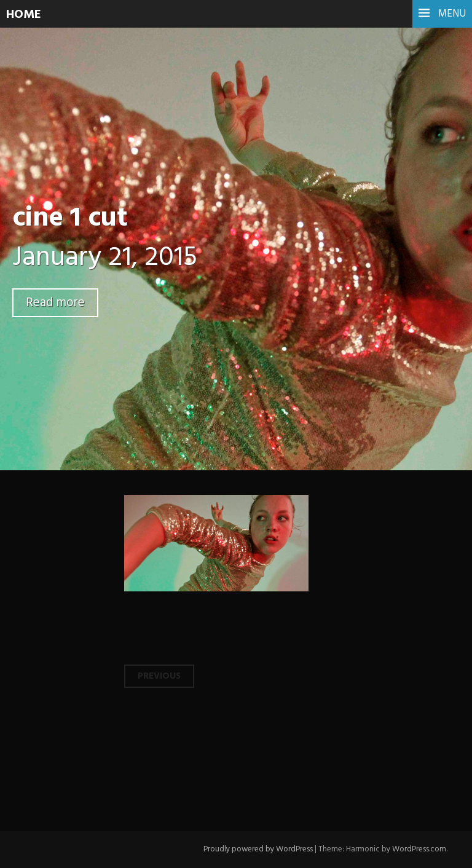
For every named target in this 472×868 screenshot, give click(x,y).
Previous (159, 676)
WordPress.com (419, 849)
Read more (55, 303)
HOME (24, 15)
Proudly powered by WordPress (258, 849)
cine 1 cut (70, 219)
